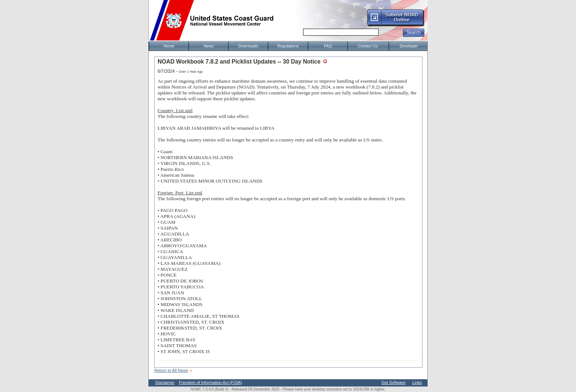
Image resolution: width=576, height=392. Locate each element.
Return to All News (171, 370)
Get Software (393, 382)
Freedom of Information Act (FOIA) (210, 382)
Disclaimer (165, 382)
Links (417, 382)
